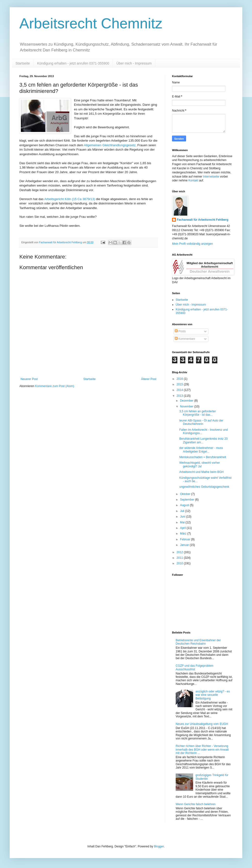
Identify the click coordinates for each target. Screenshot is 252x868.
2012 (180, 552)
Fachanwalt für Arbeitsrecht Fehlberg (203, 220)
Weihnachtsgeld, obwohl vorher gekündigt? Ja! (200, 464)
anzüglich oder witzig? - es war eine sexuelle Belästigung (213, 695)
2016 (180, 379)
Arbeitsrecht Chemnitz (91, 23)
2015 (180, 384)
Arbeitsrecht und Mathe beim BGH (201, 472)
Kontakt (193, 180)
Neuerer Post (29, 379)
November (187, 406)
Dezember (187, 401)
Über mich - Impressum (134, 63)
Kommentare (185, 339)
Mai (183, 522)
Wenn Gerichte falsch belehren (196, 804)
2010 (180, 563)
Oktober (186, 494)
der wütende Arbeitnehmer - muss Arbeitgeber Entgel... (201, 450)
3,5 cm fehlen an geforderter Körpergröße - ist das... (198, 413)
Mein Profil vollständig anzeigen (193, 244)
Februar (185, 539)
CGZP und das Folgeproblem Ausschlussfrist (195, 667)
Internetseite (211, 177)
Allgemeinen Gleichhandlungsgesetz (110, 145)
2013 (180, 396)
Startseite (23, 63)
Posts (180, 331)
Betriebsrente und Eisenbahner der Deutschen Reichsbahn (198, 642)
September (188, 500)
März (184, 534)
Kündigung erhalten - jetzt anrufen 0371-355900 (73, 63)
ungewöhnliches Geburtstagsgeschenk (204, 487)
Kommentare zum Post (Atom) (55, 386)
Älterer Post (149, 379)
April (183, 528)
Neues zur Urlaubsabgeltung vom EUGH (202, 724)
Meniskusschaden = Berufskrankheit (203, 457)
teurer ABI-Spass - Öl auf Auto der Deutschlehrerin (201, 422)
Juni (183, 517)
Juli (183, 511)
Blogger (159, 846)
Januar (185, 545)
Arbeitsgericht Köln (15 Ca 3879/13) (70, 199)
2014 (180, 390)
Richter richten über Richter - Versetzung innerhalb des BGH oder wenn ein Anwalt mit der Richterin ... (202, 750)
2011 (180, 558)
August (185, 505)
